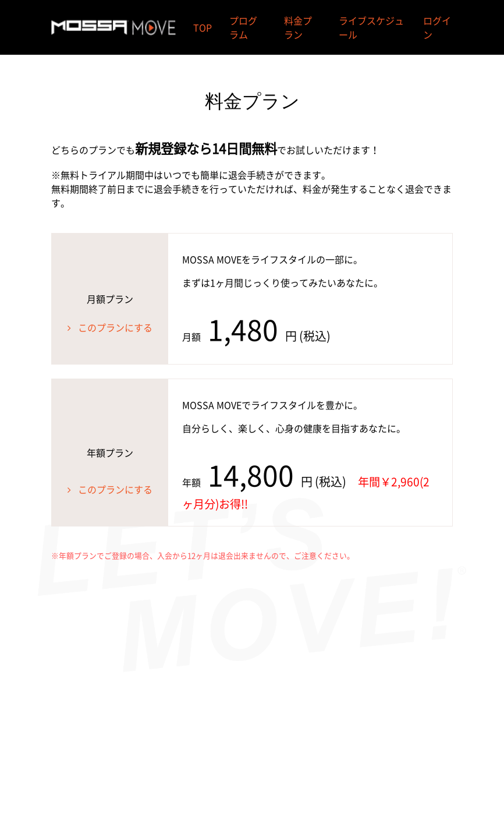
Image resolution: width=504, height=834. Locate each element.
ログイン (437, 27)
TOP (203, 27)
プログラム (243, 27)
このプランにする (115, 327)
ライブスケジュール (371, 27)
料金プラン (298, 27)
